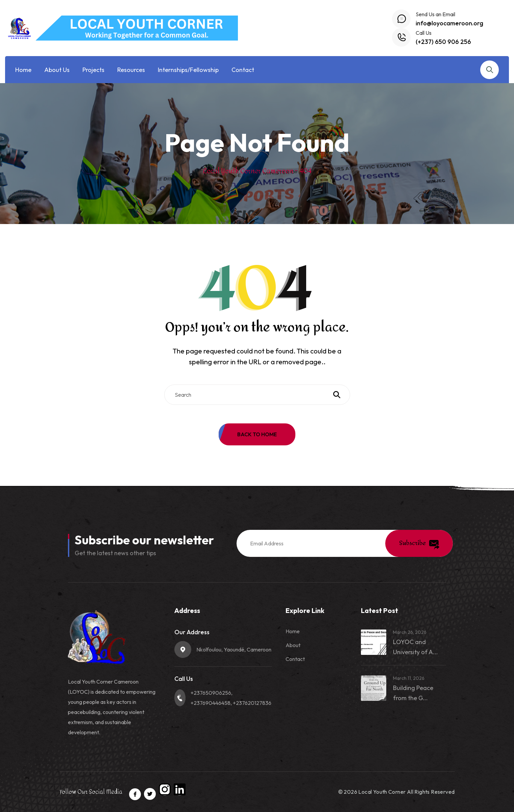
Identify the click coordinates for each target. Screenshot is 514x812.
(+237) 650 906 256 (443, 42)
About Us (57, 70)
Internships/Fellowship (188, 70)
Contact (243, 70)
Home (23, 70)
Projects (93, 70)
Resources (131, 70)
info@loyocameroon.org (449, 23)
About (293, 645)
